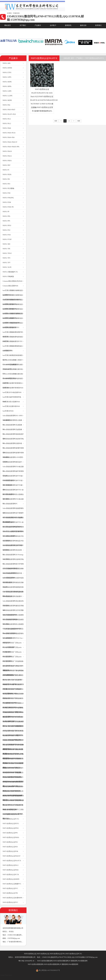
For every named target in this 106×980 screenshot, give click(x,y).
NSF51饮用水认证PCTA (11, 875)
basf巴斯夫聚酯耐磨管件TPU (13, 341)
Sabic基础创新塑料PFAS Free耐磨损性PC (13, 640)
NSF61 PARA (7, 161)
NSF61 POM (7, 202)
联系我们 (98, 25)
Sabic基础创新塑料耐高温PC (12, 462)
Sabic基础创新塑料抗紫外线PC (12, 446)
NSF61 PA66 (7, 128)
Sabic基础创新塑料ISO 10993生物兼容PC (13, 418)
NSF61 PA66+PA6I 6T (10, 142)
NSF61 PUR (7, 235)
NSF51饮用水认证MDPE (11, 879)
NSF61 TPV (7, 263)
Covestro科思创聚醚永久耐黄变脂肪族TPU (13, 367)
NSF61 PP (6, 212)
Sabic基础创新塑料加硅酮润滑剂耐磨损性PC (13, 594)
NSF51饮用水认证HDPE (11, 814)
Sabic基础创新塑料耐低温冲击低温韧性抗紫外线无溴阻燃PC (13, 543)
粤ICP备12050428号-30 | (27, 961)
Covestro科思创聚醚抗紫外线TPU (13, 371)
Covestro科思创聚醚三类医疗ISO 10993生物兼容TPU (13, 362)
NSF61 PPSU (7, 226)
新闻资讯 (68, 25)
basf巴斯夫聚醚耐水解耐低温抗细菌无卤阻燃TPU (13, 316)
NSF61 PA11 (7, 119)
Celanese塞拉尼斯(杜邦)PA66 (12, 281)
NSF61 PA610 (7, 151)
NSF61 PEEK (7, 175)
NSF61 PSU (7, 230)
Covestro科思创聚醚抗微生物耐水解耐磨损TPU (13, 376)
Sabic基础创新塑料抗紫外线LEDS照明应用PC (12, 575)
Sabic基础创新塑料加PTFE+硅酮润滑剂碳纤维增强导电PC (13, 524)
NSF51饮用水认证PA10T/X (12, 861)
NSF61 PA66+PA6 (9, 137)
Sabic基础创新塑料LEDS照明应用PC (13, 460)
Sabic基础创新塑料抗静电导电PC (13, 562)
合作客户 (53, 25)
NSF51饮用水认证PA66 (11, 870)
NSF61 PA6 (6, 105)
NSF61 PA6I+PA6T (9, 110)
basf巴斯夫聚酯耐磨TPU (11, 328)
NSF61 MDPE (7, 100)
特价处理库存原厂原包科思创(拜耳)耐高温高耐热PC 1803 (13, 673)
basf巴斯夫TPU (8, 351)
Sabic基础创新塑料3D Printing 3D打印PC (13, 557)
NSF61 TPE (6, 249)
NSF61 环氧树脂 (8, 277)
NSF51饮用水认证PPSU (11, 828)
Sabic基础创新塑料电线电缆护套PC (13, 436)
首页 (72, 58)
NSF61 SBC (7, 244)
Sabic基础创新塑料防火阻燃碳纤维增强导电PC (13, 520)
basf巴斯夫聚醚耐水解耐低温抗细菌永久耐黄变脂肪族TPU (13, 311)
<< (61, 121)
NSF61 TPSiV (7, 253)
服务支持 (83, 25)
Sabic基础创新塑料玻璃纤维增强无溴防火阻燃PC (13, 534)
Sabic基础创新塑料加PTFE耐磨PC (13, 487)
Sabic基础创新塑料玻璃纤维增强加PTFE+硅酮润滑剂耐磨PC (13, 529)
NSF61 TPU (7, 258)
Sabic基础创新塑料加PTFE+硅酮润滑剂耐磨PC (13, 492)
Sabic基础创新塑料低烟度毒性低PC (13, 511)
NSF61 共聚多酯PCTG (10, 272)
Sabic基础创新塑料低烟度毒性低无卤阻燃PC (13, 636)
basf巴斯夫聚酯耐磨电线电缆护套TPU (13, 339)
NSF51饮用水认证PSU (10, 842)
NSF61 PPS (6, 221)
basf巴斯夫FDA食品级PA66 (12, 392)
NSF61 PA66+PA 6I (9, 133)
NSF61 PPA (6, 216)
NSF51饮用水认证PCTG (11, 819)
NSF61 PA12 (7, 124)
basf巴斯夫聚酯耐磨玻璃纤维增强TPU (13, 334)
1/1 (69, 121)
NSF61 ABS (7, 63)
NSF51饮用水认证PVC (10, 888)
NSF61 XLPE (7, 267)
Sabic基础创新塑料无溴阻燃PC (12, 427)
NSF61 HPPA (7, 86)
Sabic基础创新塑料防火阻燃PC (12, 422)
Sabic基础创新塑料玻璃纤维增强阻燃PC (13, 455)
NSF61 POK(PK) (8, 198)
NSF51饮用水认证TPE (10, 893)
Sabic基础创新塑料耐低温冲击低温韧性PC (13, 538)
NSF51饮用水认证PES (10, 847)
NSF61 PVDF (7, 239)
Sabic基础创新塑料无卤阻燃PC (12, 432)
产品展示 (38, 25)
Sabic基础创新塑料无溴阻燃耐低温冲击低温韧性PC (13, 571)
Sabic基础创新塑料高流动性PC (12, 552)
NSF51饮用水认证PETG (11, 824)
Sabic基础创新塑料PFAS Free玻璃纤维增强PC (12, 631)
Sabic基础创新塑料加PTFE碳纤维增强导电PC (13, 478)
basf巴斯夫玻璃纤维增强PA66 (13, 388)
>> (74, 121)
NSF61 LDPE (7, 91)
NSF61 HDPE (7, 82)
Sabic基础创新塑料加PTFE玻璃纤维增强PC (13, 483)
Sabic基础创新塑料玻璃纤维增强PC (13, 450)
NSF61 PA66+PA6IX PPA (11, 147)
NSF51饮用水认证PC (10, 810)
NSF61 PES (6, 184)
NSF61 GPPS (7, 77)
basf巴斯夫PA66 (8, 411)
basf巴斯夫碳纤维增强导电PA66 (12, 399)
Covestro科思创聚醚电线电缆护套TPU (13, 381)
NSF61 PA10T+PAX (9, 114)
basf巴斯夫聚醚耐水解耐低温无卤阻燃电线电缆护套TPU (13, 297)
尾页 (79, 121)
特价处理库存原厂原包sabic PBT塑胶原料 (12, 659)
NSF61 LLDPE (8, 96)
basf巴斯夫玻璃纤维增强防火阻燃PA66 (13, 385)
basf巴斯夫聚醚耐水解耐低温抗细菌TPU (13, 293)
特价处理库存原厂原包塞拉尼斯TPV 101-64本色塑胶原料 (13, 724)
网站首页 (8, 25)
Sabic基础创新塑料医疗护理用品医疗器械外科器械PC (13, 566)
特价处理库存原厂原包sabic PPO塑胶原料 (12, 654)
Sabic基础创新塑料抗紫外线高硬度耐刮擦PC (13, 580)
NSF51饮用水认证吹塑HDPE (12, 898)
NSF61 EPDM (7, 68)
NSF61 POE (7, 193)
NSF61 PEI (6, 179)
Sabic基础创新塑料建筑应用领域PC (13, 608)
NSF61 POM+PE (8, 207)
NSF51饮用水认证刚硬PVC (12, 884)
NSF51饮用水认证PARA (11, 837)
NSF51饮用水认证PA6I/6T (11, 856)
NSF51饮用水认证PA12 (11, 865)
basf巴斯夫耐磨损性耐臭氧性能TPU (13, 358)
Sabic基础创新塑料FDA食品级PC (13, 469)
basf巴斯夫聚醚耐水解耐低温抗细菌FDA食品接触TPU (13, 321)
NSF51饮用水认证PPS (10, 833)
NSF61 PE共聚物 (8, 188)
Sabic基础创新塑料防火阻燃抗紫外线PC (13, 497)
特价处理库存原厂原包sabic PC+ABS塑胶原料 (12, 645)
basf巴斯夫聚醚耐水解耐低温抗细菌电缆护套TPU (13, 302)
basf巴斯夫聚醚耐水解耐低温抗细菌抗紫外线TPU (13, 307)
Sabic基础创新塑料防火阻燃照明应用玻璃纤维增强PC (13, 617)
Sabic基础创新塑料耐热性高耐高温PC (13, 585)
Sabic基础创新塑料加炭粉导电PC (13, 441)
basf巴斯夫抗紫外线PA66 (11, 406)
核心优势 (8, 31)
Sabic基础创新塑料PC (10, 504)
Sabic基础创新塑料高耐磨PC (12, 596)
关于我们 (23, 25)
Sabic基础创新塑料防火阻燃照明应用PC (13, 622)
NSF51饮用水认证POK (10, 851)
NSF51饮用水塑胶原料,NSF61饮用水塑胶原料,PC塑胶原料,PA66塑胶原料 (62, 961)
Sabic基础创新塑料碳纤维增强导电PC (13, 473)
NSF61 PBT (7, 165)
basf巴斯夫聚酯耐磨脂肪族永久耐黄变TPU (13, 348)
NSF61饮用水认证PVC (10, 902)
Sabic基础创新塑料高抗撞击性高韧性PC (13, 603)
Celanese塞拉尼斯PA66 (10, 286)
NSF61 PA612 (7, 156)
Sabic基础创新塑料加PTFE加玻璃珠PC (13, 548)
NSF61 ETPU (7, 73)
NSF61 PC (6, 170)
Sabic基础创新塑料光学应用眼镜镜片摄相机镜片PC (13, 613)
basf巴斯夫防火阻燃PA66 (11, 402)
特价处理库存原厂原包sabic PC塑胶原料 (12, 650)
